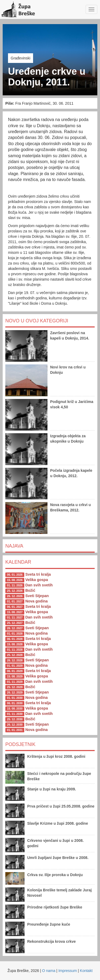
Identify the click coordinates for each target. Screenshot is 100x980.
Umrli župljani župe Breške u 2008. (58, 858)
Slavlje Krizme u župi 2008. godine (58, 823)
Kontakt (86, 971)
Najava (14, 546)
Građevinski (21, 58)
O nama (49, 971)
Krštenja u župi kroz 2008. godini (56, 756)
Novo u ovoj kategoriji (37, 321)
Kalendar (18, 562)
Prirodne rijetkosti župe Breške (55, 907)
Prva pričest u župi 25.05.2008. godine (61, 806)
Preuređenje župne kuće (49, 924)
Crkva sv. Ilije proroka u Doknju (55, 875)
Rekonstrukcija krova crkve (51, 941)
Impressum (68, 971)
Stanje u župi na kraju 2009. (52, 789)
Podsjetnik (20, 744)
